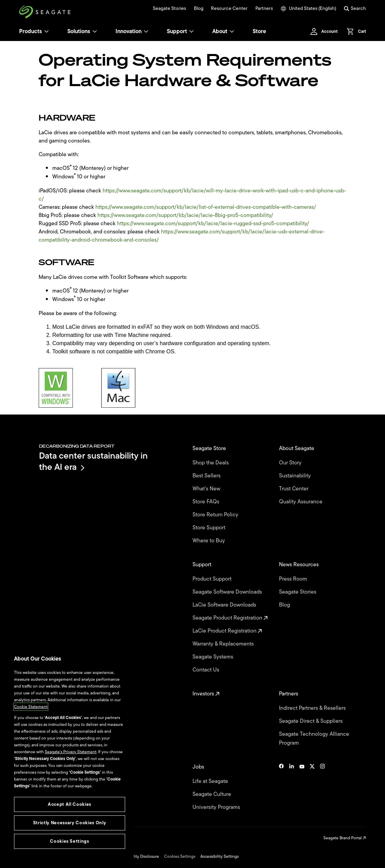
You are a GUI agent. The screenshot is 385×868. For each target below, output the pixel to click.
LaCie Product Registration (227, 631)
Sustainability (296, 476)
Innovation (132, 31)
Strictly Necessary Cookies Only (70, 823)
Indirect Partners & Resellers (313, 708)
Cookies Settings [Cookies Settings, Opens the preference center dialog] (70, 841)
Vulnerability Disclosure (138, 856)
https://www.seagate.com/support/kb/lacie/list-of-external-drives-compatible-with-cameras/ (206, 207)
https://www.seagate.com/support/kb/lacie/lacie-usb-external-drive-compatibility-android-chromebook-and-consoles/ (182, 236)
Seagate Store (210, 448)
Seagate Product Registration (230, 618)
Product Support (213, 579)
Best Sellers (207, 476)
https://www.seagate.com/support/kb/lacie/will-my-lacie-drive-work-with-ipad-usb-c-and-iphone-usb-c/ (192, 195)
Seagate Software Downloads (228, 592)
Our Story (291, 463)
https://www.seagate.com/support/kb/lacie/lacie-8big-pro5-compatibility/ (185, 215)
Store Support (210, 528)
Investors (206, 694)
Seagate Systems (214, 657)
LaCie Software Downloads (225, 605)
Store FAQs (207, 502)
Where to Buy (209, 541)
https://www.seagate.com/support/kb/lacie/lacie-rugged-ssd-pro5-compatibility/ (213, 223)
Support (177, 31)
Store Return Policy (216, 515)
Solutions (82, 31)
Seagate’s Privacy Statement (71, 752)
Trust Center (294, 489)
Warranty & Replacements (224, 644)
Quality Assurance (301, 502)
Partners (264, 9)
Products (31, 31)
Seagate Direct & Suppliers (311, 721)
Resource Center (229, 9)
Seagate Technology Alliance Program (314, 738)
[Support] (191, 31)
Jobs (199, 767)
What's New (207, 489)
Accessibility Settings (220, 856)
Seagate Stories (169, 9)
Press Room (294, 579)
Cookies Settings (180, 856)
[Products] (47, 31)
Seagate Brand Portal (345, 838)
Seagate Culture (213, 794)
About (223, 31)
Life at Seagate (211, 781)
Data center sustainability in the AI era (93, 461)
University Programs (217, 807)
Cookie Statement (31, 707)
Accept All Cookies (70, 804)
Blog (199, 9)
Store (259, 31)
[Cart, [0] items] (354, 31)
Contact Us (207, 670)
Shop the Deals (212, 463)
